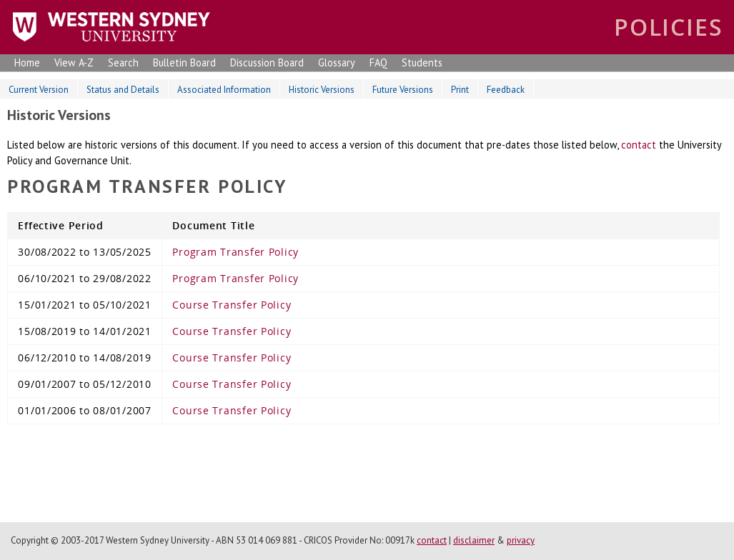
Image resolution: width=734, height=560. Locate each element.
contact (639, 145)
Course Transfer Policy (232, 305)
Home (27, 62)
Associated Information (224, 90)
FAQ (378, 62)
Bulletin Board (184, 62)
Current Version (39, 90)
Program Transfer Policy (235, 252)
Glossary (337, 62)
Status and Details (123, 90)
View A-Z (74, 62)
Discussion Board (267, 62)
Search (123, 62)
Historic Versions (322, 90)
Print (460, 90)
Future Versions (403, 90)
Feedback (506, 90)
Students (422, 62)
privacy (521, 540)
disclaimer (474, 540)
